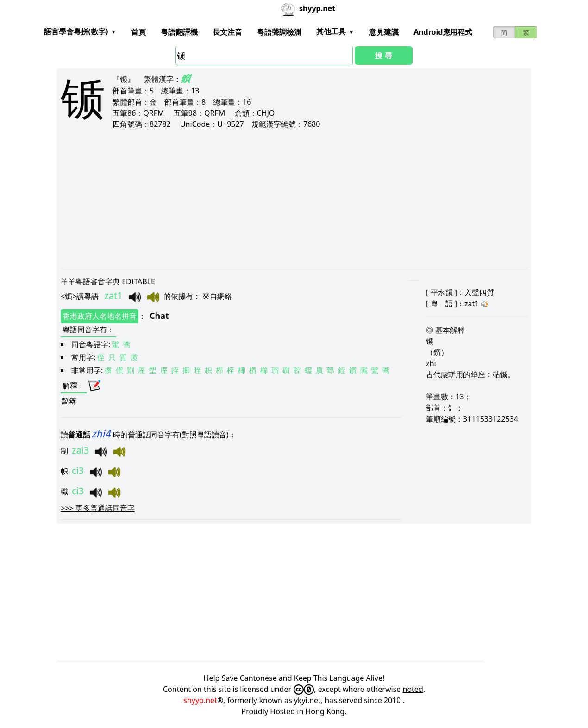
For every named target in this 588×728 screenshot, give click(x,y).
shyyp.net (200, 700)
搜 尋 (383, 56)
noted (413, 689)
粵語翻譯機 (179, 32)
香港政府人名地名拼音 (100, 316)
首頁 (138, 32)
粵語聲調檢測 (279, 32)
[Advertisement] (294, 198)
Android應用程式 (443, 32)
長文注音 (227, 32)
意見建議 (384, 32)
